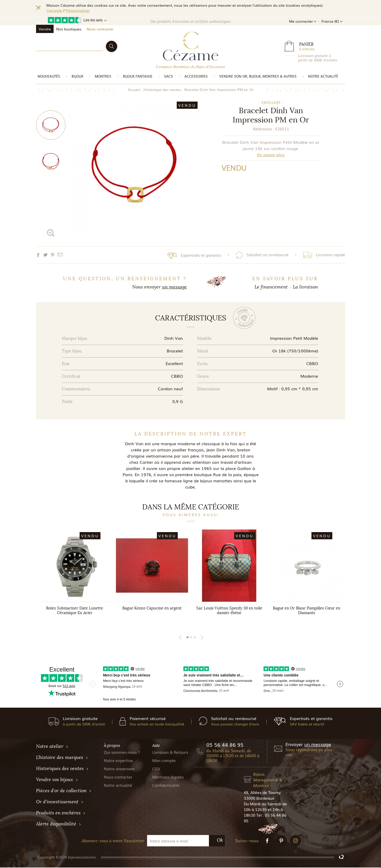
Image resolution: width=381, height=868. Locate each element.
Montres (103, 76)
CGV (156, 769)
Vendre (45, 29)
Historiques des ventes (62, 769)
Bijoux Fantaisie (138, 76)
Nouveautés (49, 76)
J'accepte (54, 10)
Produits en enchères (61, 813)
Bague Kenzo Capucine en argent (152, 608)
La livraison (305, 287)
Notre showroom (119, 769)
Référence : (264, 129)
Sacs (168, 76)
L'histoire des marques (62, 758)
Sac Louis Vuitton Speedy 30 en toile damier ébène (229, 611)
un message (174, 287)
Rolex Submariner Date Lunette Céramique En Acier (75, 611)
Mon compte (164, 761)
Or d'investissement (60, 802)
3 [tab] (195, 638)
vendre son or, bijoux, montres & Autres (258, 76)
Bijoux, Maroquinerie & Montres (268, 780)
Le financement (271, 287)
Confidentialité (166, 786)
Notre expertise (118, 761)
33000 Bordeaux (259, 798)
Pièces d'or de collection (64, 791)
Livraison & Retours (170, 753)
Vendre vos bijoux (57, 780)
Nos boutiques (69, 29)
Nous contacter (100, 29)
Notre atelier (52, 747)
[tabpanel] (75, 577)
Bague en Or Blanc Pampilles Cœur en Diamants (307, 611)
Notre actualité (323, 76)
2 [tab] (191, 638)
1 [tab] (188, 638)
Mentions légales (168, 777)
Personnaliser (78, 10)
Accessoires (196, 76)
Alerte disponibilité (59, 824)
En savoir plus (271, 154)
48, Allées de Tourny (262, 793)
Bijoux (77, 76)
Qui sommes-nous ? (122, 753)
